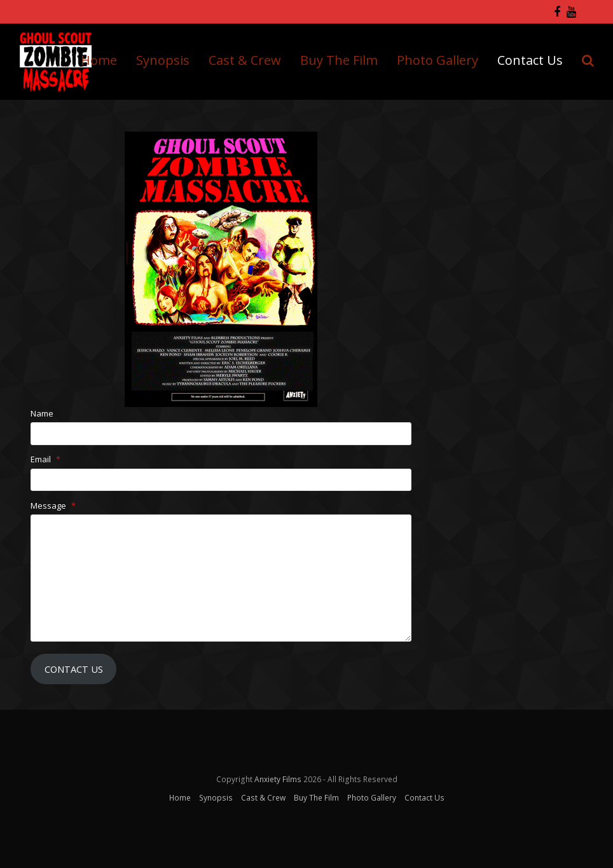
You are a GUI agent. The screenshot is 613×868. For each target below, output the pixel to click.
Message (53, 506)
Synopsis (216, 798)
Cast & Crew (263, 798)
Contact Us (74, 669)
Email (45, 459)
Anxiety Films (278, 779)
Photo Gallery (372, 798)
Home (180, 798)
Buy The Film (316, 798)
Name (42, 413)
